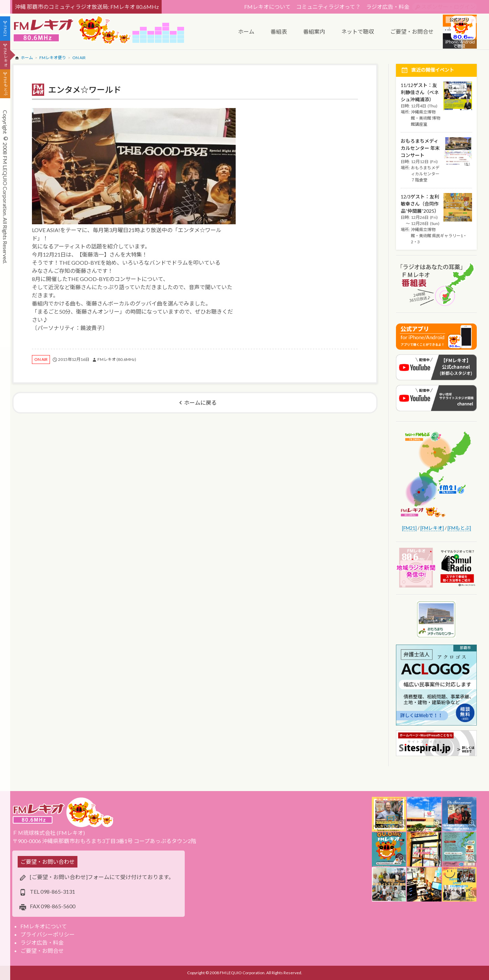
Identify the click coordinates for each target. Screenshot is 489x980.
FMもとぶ (5, 86)
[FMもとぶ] (459, 528)
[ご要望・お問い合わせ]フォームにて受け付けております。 (102, 877)
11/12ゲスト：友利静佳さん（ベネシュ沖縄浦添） (420, 92)
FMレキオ (5, 57)
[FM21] (409, 528)
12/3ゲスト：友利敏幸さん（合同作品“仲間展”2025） (420, 204)
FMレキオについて (267, 7)
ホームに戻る (200, 402)
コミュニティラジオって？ (328, 7)
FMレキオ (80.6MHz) (117, 359)
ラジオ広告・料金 (388, 7)
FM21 (5, 31)
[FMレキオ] (432, 528)
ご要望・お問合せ (42, 951)
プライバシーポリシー (48, 934)
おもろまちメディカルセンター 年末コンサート (420, 148)
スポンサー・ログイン (448, 7)
